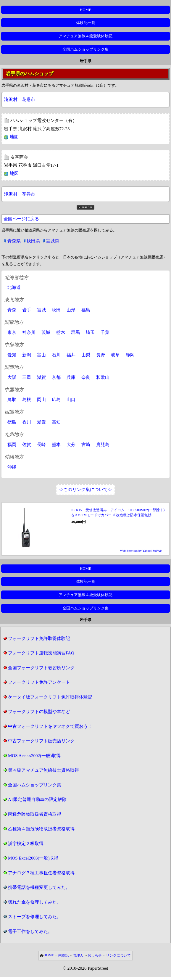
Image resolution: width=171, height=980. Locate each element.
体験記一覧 (86, 23)
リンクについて (118, 955)
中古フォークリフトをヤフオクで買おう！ (50, 726)
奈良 (86, 377)
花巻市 (29, 99)
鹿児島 (103, 445)
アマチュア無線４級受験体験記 (85, 36)
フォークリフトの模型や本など (39, 712)
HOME (85, 10)
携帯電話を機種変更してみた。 (39, 887)
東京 (12, 332)
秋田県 (33, 241)
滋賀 (41, 377)
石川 (56, 355)
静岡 (130, 355)
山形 (71, 310)
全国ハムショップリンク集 (85, 49)
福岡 (12, 445)
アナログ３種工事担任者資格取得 (41, 873)
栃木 (61, 332)
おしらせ (95, 955)
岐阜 (115, 355)
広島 (56, 400)
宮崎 (86, 445)
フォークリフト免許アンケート (39, 682)
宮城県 (53, 241)
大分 (71, 445)
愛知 (12, 355)
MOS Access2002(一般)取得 (34, 756)
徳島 (12, 422)
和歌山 (103, 377)
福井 (71, 355)
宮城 (41, 310)
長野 (101, 355)
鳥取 (12, 400)
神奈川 (29, 332)
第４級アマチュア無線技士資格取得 (43, 770)
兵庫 (71, 377)
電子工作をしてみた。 (30, 931)
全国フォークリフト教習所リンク (41, 668)
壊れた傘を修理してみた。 (35, 902)
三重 (27, 377)
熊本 (56, 445)
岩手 (27, 310)
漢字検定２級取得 (26, 844)
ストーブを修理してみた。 (35, 917)
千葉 (105, 332)
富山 (41, 355)
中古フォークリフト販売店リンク (41, 741)
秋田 (56, 310)
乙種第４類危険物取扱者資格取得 (41, 829)
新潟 (27, 355)
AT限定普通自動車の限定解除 (37, 799)
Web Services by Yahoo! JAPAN (141, 551)
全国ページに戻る (21, 219)
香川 (27, 422)
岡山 (41, 400)
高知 (56, 422)
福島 (86, 310)
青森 (12, 310)
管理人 (78, 955)
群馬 (75, 332)
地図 (14, 137)
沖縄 (12, 467)
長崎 (41, 445)
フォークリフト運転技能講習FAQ (41, 653)
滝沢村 (11, 99)
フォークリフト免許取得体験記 (39, 638)
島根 (27, 400)
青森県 (14, 241)
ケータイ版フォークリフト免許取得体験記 (50, 697)
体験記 (63, 955)
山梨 (86, 355)
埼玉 (90, 332)
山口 (71, 400)
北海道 (14, 287)
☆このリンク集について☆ (85, 490)
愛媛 (41, 422)
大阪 (12, 377)
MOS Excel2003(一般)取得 (33, 858)
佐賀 (27, 445)
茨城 (46, 332)
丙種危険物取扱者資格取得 (35, 814)
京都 (56, 377)
